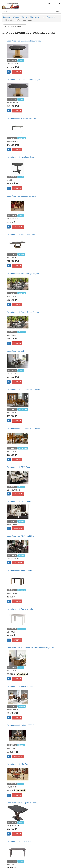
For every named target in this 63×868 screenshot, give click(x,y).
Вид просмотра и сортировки (15, 26)
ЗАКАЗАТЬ (18, 227)
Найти (58, 12)
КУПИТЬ (17, 72)
